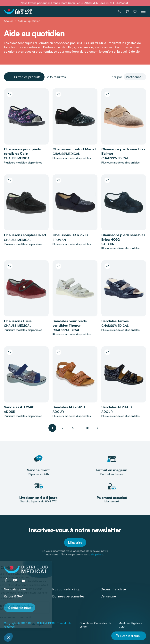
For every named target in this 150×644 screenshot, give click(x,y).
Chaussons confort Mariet (74, 149)
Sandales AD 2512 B (69, 407)
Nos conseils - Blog (66, 589)
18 (88, 428)
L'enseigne (108, 596)
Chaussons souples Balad (25, 235)
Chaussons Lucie (18, 321)
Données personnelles (68, 596)
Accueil (8, 21)
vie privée (97, 554)
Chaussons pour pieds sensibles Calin (22, 151)
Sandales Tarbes (115, 321)
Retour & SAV (13, 596)
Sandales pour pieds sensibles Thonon (70, 323)
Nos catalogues (15, 589)
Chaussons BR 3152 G (70, 235)
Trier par (116, 77)
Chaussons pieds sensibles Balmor (123, 151)
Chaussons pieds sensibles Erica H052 (123, 237)
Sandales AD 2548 (19, 407)
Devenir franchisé (113, 589)
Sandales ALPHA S (117, 407)
